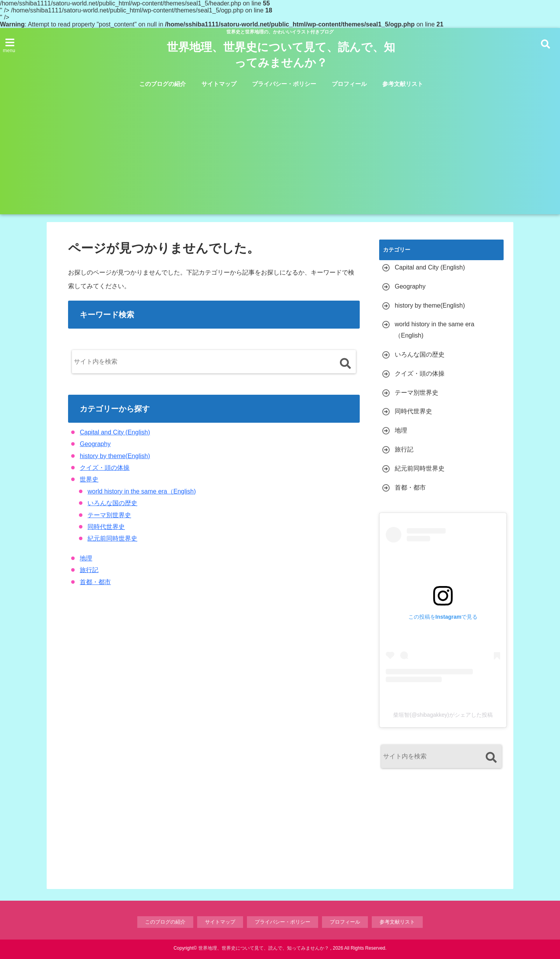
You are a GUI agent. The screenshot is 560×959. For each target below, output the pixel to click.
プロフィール (349, 84)
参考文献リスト (403, 84)
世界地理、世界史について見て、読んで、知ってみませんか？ (281, 55)
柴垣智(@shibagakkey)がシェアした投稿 (443, 715)
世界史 (89, 479)
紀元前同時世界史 (112, 538)
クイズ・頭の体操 (105, 468)
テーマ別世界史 (109, 515)
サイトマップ (219, 84)
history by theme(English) (115, 456)
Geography (95, 444)
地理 (86, 558)
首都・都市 (95, 582)
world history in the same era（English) (142, 491)
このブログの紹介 (163, 84)
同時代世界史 (106, 527)
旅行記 (89, 570)
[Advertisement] (280, 160)
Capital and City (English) (115, 432)
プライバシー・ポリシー (284, 84)
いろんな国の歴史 (112, 503)
